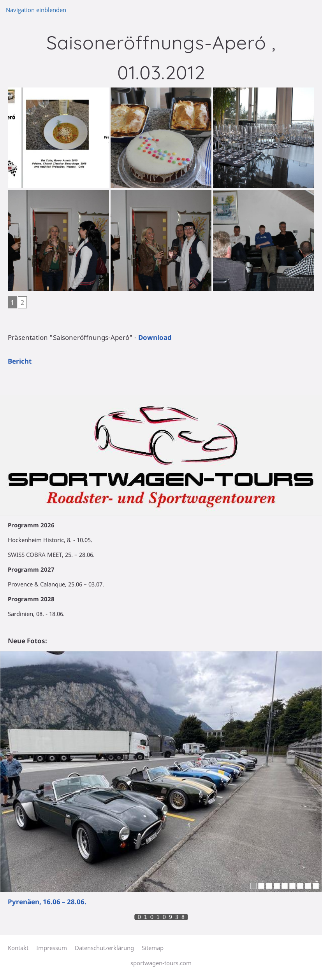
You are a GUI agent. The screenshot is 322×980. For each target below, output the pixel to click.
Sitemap (153, 948)
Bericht (20, 361)
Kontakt (18, 948)
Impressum (52, 948)
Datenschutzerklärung (104, 948)
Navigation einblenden (36, 10)
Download (155, 337)
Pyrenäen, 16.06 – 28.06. (47, 902)
